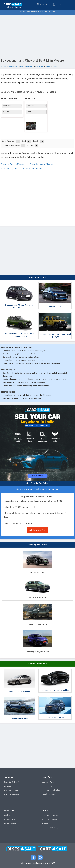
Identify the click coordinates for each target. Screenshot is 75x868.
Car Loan (8, 786)
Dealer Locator (10, 824)
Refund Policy (53, 815)
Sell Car (22, 12)
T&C (43, 828)
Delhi (44, 794)
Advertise (45, 824)
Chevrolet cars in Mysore (41, 164)
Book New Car (10, 815)
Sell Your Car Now (38, 530)
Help (44, 815)
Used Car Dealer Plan (13, 790)
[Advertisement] (37, 36)
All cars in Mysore (9, 169)
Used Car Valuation (12, 794)
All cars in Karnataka (33, 169)
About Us (45, 819)
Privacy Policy (52, 828)
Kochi (52, 786)
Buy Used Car (32, 12)
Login (57, 4)
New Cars (52, 12)
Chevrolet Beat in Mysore (12, 164)
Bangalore (46, 790)
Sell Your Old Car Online (38, 483)
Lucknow (51, 794)
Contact (54, 819)
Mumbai (45, 782)
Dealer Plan (43, 12)
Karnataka (42, 4)
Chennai (45, 786)
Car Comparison (11, 819)
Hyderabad (56, 790)
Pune (52, 782)
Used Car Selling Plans (13, 782)
